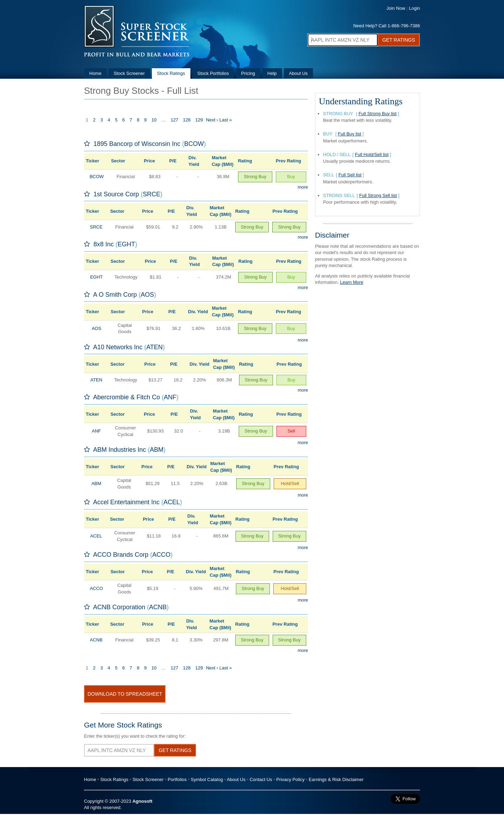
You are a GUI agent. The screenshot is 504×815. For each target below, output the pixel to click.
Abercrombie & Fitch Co (127, 397)
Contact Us (261, 779)
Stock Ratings (171, 73)
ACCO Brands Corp (121, 555)
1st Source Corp (116, 194)
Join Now (396, 8)
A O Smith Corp (115, 295)
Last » (226, 120)
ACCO (161, 555)
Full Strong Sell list (378, 195)
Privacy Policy (290, 779)
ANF (170, 397)
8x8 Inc (104, 244)
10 (154, 120)
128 (187, 120)
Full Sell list (350, 175)
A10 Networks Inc (118, 347)
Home (95, 73)
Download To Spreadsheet (125, 694)
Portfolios (177, 779)
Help (272, 73)
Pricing (248, 73)
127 (174, 120)
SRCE (152, 194)
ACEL (172, 502)
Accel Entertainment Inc (126, 502)
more (303, 187)
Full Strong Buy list (378, 114)
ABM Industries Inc (120, 450)
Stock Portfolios (213, 73)
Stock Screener (129, 73)
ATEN (155, 347)
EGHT (126, 244)
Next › (212, 120)
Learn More (352, 282)
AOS (147, 295)
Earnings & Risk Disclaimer (336, 779)
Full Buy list (349, 134)
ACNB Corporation (119, 607)
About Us (298, 73)
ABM (157, 450)
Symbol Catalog (207, 779)
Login (414, 8)
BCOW (194, 144)
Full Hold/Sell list (372, 154)
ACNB (158, 607)
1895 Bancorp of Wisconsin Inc (137, 144)
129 (199, 120)
